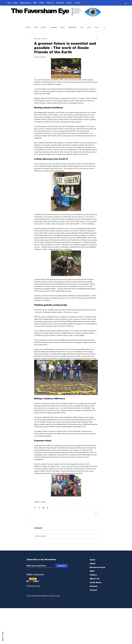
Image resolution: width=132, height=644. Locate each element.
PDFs (92, 571)
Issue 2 (89, 27)
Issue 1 (82, 27)
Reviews (63, 27)
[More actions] (97, 39)
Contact (94, 590)
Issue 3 (97, 27)
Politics (36, 27)
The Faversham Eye (40, 11)
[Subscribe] (62, 566)
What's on (44, 27)
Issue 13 (43, 502)
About (93, 564)
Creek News (54, 27)
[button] (25, 3)
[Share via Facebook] (35, 508)
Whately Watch (72, 27)
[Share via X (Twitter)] (39, 508)
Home (93, 560)
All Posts (28, 27)
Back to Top (3, 636)
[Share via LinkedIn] (43, 508)
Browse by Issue (98, 567)
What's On (95, 579)
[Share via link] (48, 508)
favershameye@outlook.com (43, 596)
